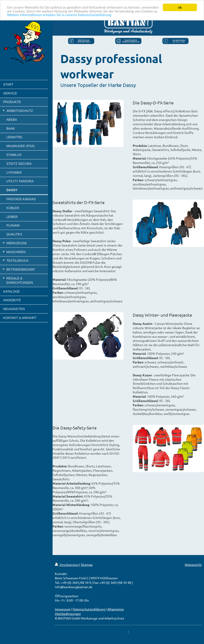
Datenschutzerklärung (89, 609)
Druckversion (67, 565)
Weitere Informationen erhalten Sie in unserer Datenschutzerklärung (86, 15)
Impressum (63, 609)
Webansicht (193, 565)
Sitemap (87, 565)
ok (180, 7)
